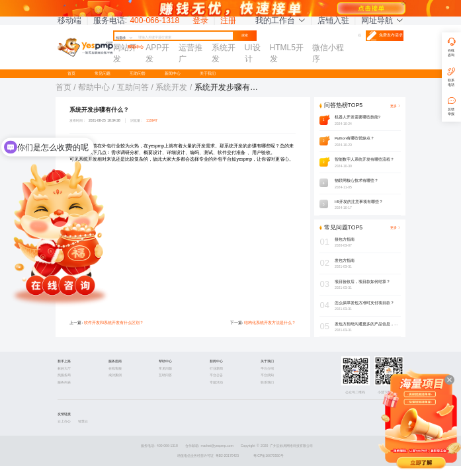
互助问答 (138, 73)
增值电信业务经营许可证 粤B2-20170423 (208, 456)
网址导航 (382, 20)
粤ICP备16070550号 (269, 456)
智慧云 (83, 421)
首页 (71, 73)
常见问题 (103, 73)
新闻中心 (173, 73)
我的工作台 (280, 20)
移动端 (69, 20)
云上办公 (64, 421)
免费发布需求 (385, 36)
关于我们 (208, 73)
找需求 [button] (124, 38)
